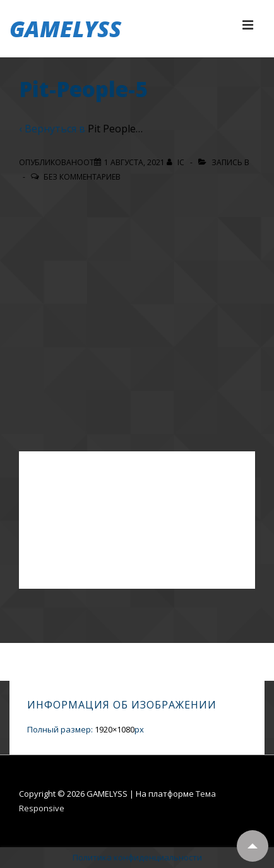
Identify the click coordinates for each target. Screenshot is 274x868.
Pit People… (115, 129)
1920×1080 (115, 729)
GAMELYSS (65, 29)
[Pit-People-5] (134, 162)
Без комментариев (82, 177)
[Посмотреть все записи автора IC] (176, 162)
